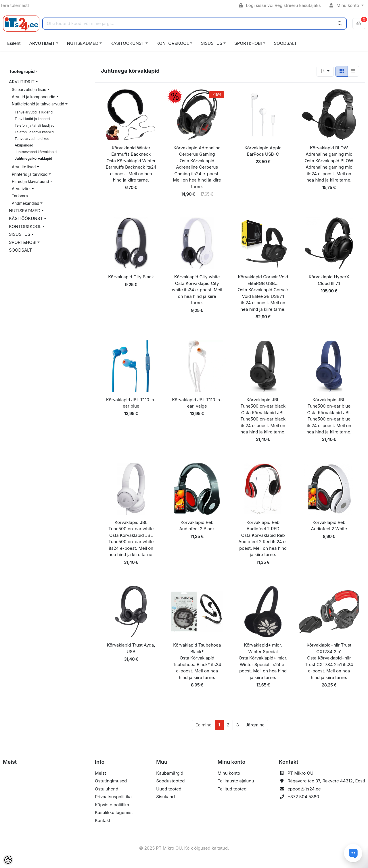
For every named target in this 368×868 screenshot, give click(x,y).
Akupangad (24, 145)
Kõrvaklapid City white (197, 277)
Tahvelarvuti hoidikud (32, 139)
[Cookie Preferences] (8, 860)
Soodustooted (170, 781)
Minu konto (345, 5)
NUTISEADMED (83, 43)
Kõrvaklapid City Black (131, 277)
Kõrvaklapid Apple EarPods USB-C (263, 151)
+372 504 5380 (303, 797)
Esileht (14, 43)
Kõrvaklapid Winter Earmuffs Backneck (131, 151)
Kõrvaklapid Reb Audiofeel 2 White (329, 526)
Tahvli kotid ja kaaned (32, 119)
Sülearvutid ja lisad (29, 90)
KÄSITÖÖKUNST (127, 43)
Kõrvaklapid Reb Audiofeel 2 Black (197, 526)
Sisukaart (166, 797)
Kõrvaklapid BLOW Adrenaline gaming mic (329, 151)
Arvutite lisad (24, 167)
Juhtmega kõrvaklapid (33, 158)
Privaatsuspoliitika (113, 797)
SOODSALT (285, 43)
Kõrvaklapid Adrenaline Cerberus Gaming (197, 151)
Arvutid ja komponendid (34, 97)
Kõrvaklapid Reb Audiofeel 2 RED (263, 526)
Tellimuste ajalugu (236, 781)
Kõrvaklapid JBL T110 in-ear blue (131, 403)
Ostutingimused (111, 781)
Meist (100, 773)
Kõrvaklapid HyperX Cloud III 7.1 (329, 280)
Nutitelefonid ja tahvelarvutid (38, 104)
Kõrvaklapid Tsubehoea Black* (197, 648)
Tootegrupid (22, 71)
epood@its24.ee (304, 789)
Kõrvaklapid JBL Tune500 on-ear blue (329, 403)
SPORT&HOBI (248, 43)
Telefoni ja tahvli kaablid (34, 132)
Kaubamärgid (170, 773)
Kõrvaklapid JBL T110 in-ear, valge (197, 403)
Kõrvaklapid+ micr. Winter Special (263, 648)
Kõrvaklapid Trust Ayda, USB (131, 648)
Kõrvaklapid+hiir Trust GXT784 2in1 (329, 648)
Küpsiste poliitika (112, 805)
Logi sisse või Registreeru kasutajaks (280, 5)
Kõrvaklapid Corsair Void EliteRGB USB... (263, 280)
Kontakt (103, 820)
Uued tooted (169, 789)
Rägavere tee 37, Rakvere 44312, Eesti (326, 781)
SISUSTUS (212, 43)
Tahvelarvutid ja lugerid (34, 112)
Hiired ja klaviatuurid (30, 182)
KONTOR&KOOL (173, 43)
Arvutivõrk (21, 189)
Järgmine (255, 725)
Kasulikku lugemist (114, 812)
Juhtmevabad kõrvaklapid (36, 152)
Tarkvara (20, 196)
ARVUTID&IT (42, 43)
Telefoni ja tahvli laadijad (35, 125)
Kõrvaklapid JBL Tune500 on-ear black (263, 403)
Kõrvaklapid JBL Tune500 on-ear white (131, 526)
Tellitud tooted (232, 789)
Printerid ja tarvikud (30, 174)
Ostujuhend (107, 789)
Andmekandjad (26, 203)
